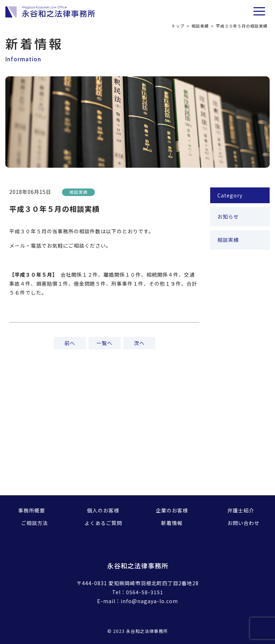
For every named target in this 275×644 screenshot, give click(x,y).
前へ (70, 343)
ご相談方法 (35, 523)
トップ (178, 26)
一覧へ (104, 343)
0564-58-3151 (145, 592)
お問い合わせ (243, 523)
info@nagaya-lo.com (149, 601)
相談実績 (200, 26)
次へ (139, 343)
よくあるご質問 (103, 523)
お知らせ (228, 216)
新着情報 (172, 523)
